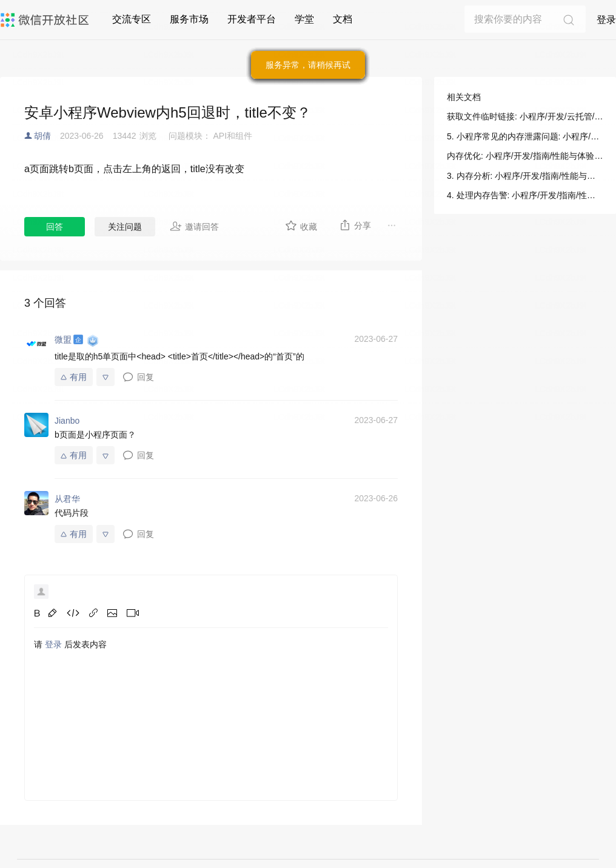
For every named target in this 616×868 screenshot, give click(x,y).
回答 (55, 227)
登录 (606, 20)
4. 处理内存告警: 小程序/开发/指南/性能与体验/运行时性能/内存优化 (525, 195)
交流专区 (132, 19)
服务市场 (189, 19)
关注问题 (125, 227)
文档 (343, 19)
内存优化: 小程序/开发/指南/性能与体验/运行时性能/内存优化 (525, 156)
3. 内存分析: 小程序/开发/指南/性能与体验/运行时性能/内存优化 (525, 176)
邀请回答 (194, 226)
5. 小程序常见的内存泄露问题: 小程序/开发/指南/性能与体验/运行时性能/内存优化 (525, 136)
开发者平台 (252, 19)
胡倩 (42, 136)
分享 (355, 225)
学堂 (304, 19)
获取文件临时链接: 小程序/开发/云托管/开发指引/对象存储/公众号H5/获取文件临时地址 (525, 116)
